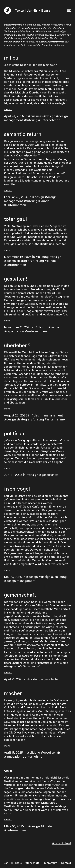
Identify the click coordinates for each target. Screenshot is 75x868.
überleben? (17, 345)
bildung (43, 257)
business (36, 116)
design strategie (18, 261)
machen (13, 693)
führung (32, 120)
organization (15, 331)
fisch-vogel (17, 489)
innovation (14, 756)
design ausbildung (54, 577)
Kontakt (66, 863)
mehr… (8, 109)
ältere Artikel (62, 843)
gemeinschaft (20, 595)
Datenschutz (31, 863)
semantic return (23, 134)
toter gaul (15, 219)
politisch (14, 433)
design (50, 116)
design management (48, 415)
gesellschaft (50, 475)
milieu (11, 58)
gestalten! (16, 279)
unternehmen (50, 120)
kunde (45, 201)
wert (9, 771)
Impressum (50, 863)
